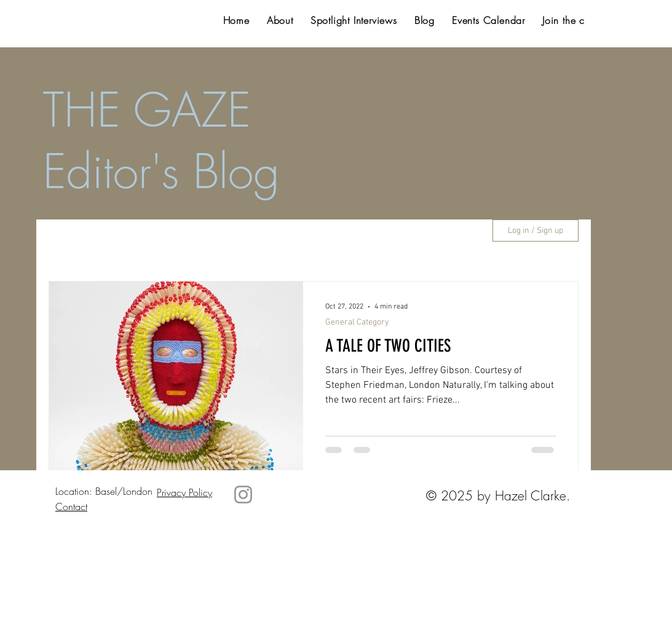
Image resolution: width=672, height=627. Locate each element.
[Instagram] (243, 495)
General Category (357, 322)
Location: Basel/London (104, 491)
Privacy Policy (184, 492)
